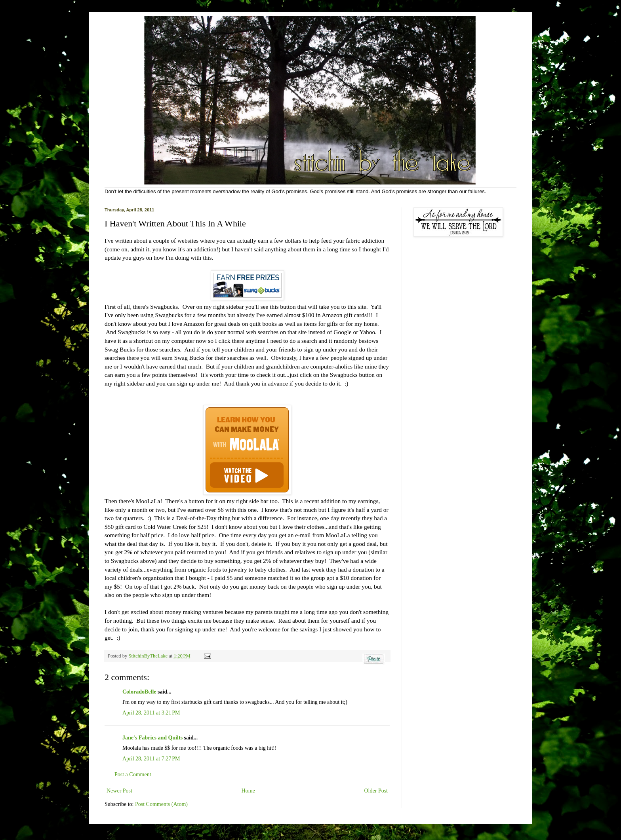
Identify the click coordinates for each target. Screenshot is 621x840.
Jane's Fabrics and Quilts (152, 738)
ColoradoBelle (139, 692)
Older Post (376, 791)
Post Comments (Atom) (161, 804)
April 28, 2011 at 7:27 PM (151, 759)
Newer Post (119, 791)
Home (248, 791)
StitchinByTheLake (149, 656)
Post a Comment (133, 774)
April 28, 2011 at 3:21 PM (151, 713)
